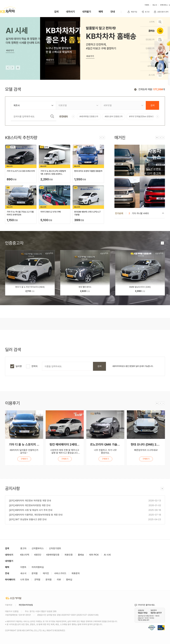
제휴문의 (76, 573)
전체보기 (157, 138)
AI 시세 (107, 555)
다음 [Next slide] (12, 68)
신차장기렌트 (55, 548)
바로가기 (10, 51)
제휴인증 (69, 555)
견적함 (37, 580)
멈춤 (18, 68)
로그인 (145, 12)
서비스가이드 (60, 573)
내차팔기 (87, 12)
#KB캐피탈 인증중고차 (89, 117)
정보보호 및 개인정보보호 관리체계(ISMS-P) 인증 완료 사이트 (152, 625)
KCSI (164, 625)
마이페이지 (10, 580)
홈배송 (81, 555)
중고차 (23, 548)
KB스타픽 (25, 555)
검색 (56, 12)
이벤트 (147, 5)
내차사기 (70, 12)
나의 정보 (25, 580)
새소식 (155, 5)
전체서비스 (164, 5)
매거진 (46, 573)
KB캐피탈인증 (53, 555)
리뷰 (59, 580)
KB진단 (38, 555)
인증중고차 (14, 243)
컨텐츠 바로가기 (140, 176)
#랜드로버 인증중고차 (114, 117)
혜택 (101, 12)
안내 (113, 12)
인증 (30, 273)
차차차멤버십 (38, 567)
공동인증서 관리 (161, 12)
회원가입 (132, 12)
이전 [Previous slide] (8, 68)
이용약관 (9, 605)
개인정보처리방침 (26, 605)
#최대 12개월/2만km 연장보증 (142, 117)
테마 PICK (94, 555)
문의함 (35, 573)
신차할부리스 (38, 548)
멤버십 (69, 580)
